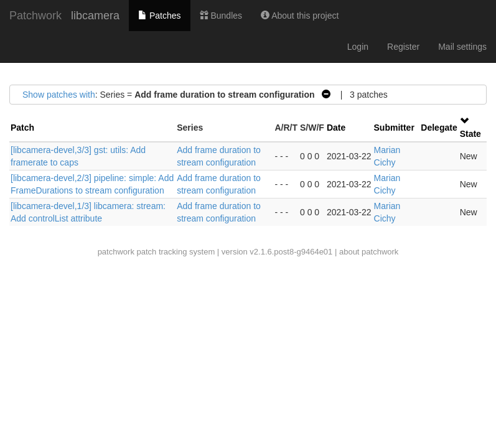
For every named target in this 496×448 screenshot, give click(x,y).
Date (336, 128)
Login (358, 47)
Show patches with (59, 95)
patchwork (116, 252)
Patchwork (35, 16)
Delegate (439, 128)
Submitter (394, 128)
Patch (22, 128)
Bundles (221, 16)
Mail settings (462, 47)
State (470, 134)
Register (403, 47)
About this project (300, 16)
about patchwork (369, 252)
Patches (159, 16)
